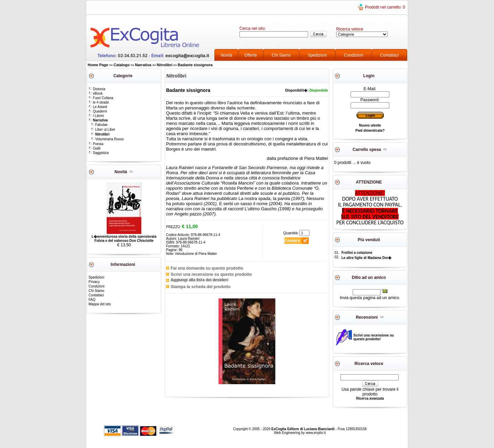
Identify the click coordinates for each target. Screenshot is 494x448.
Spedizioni (317, 55)
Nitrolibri (165, 65)
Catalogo (122, 65)
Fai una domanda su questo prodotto (207, 268)
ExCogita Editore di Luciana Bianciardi (303, 429)
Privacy (94, 282)
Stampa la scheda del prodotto (201, 287)
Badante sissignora (195, 65)
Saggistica (98, 153)
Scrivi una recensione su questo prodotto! (374, 337)
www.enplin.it (316, 433)
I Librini (96, 116)
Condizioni (354, 55)
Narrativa (143, 65)
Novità (226, 55)
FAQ (92, 300)
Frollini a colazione (357, 253)
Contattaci (389, 55)
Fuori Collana (101, 98)
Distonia (97, 89)
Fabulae (99, 125)
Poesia (96, 144)
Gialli (94, 148)
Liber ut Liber (103, 129)
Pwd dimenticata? (370, 131)
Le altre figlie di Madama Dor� (366, 258)
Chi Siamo (281, 55)
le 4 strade (98, 102)
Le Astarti (98, 107)
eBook (95, 93)
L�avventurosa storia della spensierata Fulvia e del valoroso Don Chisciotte (124, 239)
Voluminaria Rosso (107, 139)
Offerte (251, 55)
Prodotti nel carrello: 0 (385, 7)
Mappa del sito (100, 304)
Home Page (98, 65)
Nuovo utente (370, 125)
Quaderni (98, 111)
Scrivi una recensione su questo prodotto (211, 274)
